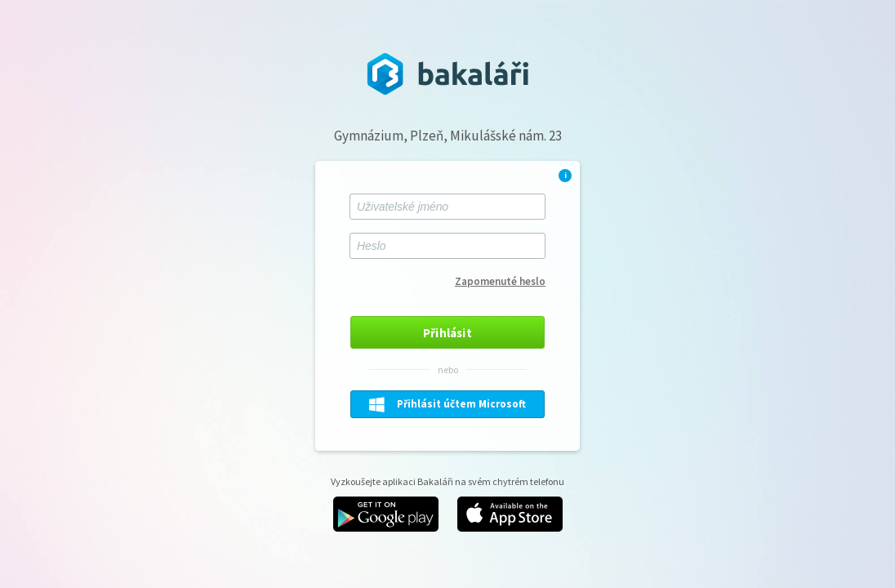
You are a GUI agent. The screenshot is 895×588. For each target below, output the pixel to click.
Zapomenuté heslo (500, 281)
